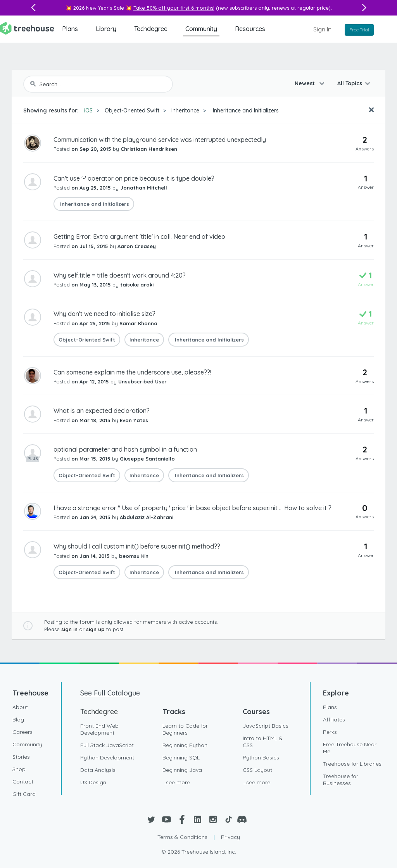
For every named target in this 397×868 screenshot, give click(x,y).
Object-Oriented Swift (132, 110)
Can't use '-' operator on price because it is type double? (134, 178)
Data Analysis (98, 770)
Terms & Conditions (182, 837)
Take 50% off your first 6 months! (174, 8)
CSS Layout (257, 770)
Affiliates (334, 720)
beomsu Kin (134, 556)
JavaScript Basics (266, 726)
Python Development (107, 758)
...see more (176, 782)
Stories (21, 757)
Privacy (230, 837)
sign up (95, 629)
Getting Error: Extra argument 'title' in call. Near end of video (139, 236)
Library (106, 29)
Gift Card (24, 794)
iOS (88, 110)
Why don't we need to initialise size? (104, 314)
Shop (19, 769)
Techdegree (151, 29)
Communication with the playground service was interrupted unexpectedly (160, 140)
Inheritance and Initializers (245, 110)
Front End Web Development (99, 729)
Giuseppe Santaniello (147, 459)
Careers (22, 732)
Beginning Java (182, 770)
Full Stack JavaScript (107, 745)
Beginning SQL (181, 758)
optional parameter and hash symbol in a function (125, 449)
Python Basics (261, 758)
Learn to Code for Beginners (185, 729)
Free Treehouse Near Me (350, 748)
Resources (250, 29)
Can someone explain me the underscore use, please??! (132, 372)
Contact (23, 782)
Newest (306, 83)
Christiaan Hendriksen (149, 149)
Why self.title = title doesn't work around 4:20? (120, 275)
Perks (330, 732)
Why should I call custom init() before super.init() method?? (137, 546)
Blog (18, 720)
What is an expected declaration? (102, 411)
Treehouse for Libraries (352, 764)
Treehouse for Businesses (341, 780)
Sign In (322, 29)
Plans (70, 29)
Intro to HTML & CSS (263, 742)
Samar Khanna (138, 323)
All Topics (350, 83)
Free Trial (359, 30)
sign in (69, 629)
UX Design (93, 782)
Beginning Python (185, 745)
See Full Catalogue (110, 693)
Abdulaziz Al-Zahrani (147, 517)
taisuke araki (137, 285)
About (20, 707)
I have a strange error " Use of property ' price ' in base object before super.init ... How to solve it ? (192, 508)
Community (201, 29)
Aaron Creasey (137, 246)
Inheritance (185, 110)
